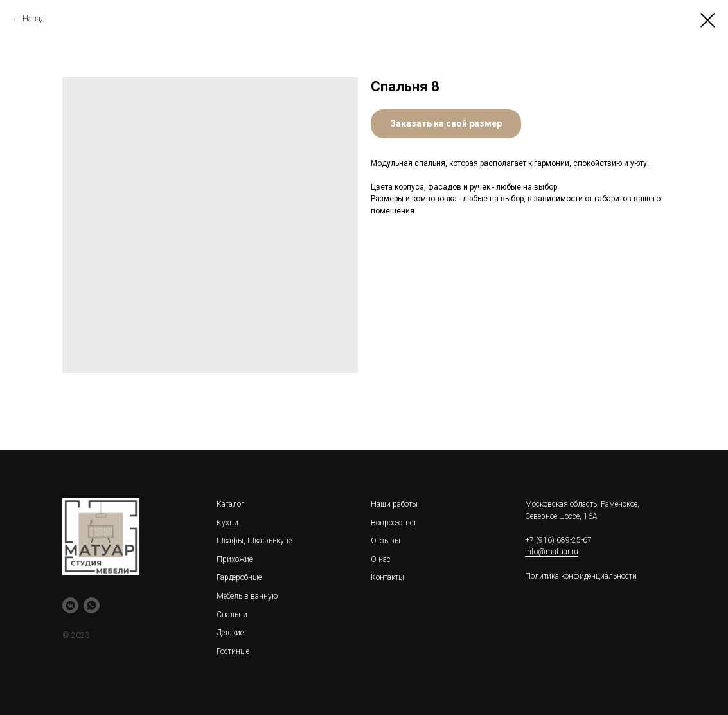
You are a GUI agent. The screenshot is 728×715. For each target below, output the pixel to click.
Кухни (227, 523)
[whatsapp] (92, 605)
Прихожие (235, 559)
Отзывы (386, 541)
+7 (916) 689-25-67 (558, 540)
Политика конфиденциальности (581, 576)
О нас (381, 559)
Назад (33, 19)
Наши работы (394, 504)
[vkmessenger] (70, 605)
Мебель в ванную (247, 596)
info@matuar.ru (552, 552)
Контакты (387, 577)
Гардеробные (239, 577)
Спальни (232, 615)
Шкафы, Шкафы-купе (254, 541)
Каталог (230, 504)
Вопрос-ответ (394, 523)
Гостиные (233, 651)
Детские (230, 633)
